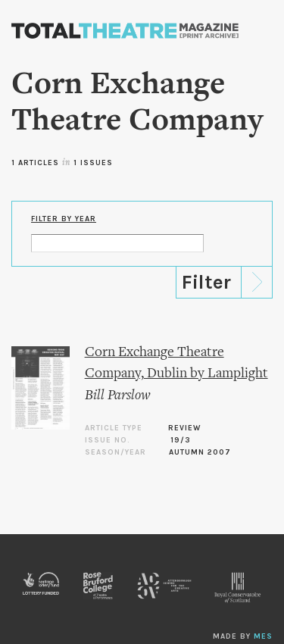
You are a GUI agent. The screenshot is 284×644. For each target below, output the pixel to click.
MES (263, 636)
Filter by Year (64, 219)
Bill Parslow (118, 396)
